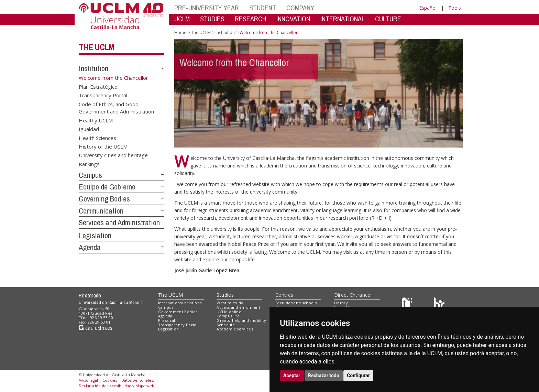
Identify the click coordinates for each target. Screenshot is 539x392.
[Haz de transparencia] (408, 304)
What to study (230, 303)
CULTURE (388, 19)
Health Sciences (97, 138)
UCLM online (229, 312)
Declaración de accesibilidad (105, 386)
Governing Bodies (104, 199)
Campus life (228, 316)
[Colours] (439, 304)
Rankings (89, 164)
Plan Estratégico (98, 87)
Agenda (90, 247)
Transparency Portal (103, 95)
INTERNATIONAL (343, 19)
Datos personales (137, 380)
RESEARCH (250, 19)
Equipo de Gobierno (107, 187)
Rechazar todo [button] (324, 375)
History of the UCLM (103, 146)
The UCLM (96, 47)
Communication (101, 211)
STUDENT (263, 8)
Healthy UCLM (96, 120)
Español (428, 8)
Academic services (235, 329)
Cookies (110, 380)
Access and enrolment (238, 307)
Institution (93, 68)
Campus (90, 175)
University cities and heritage (113, 155)
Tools (455, 8)
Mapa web (145, 386)
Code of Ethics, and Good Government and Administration (116, 107)
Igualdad (89, 129)
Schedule (226, 325)
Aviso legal (88, 380)
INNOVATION (293, 19)
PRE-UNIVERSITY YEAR (207, 8)
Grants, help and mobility (241, 320)
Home (180, 32)
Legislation (95, 236)
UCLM (182, 19)
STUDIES (212, 19)
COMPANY (300, 8)
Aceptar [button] (292, 375)
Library (341, 303)
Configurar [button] (358, 375)
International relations (180, 303)
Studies (225, 295)
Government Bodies (178, 312)
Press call (167, 320)
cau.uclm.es (96, 328)
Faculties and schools (296, 303)
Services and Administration (119, 222)
